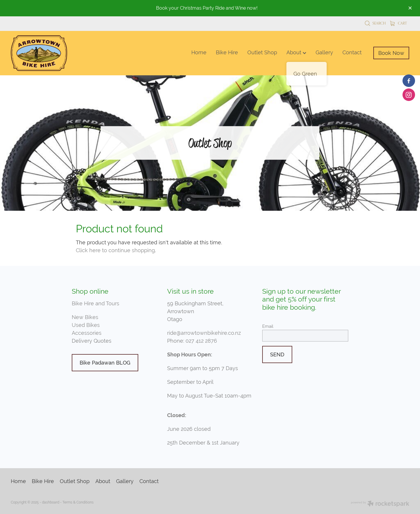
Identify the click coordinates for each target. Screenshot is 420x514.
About (296, 52)
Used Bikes (86, 325)
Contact (352, 52)
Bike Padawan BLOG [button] (105, 363)
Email (268, 326)
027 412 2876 (201, 341)
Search (375, 23)
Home (199, 52)
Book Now (391, 53)
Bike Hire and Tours (96, 303)
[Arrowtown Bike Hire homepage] (51, 53)
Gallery (324, 52)
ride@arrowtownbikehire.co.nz (204, 333)
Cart (398, 23)
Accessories (87, 333)
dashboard (51, 502)
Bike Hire (227, 52)
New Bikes (85, 317)
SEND (277, 354)
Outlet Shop (262, 52)
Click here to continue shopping (115, 250)
